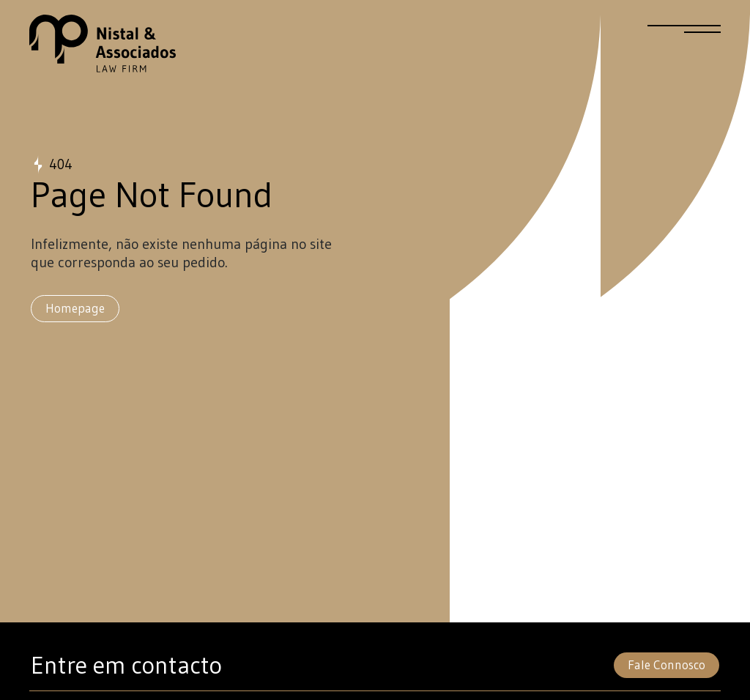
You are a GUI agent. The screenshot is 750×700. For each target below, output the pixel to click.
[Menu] (684, 35)
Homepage (75, 308)
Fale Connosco (667, 665)
